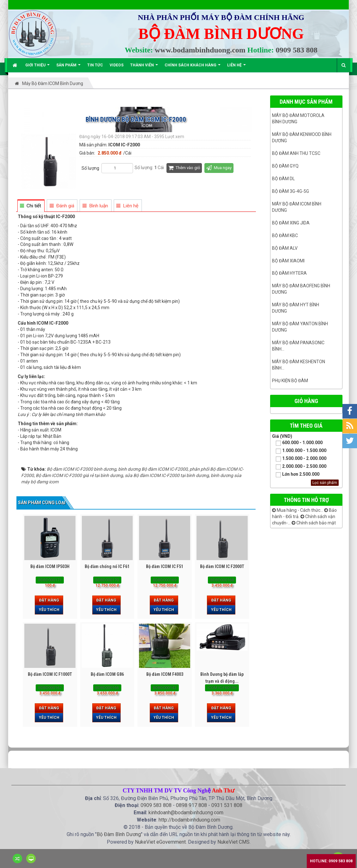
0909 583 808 (297, 50)
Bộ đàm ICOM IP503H (50, 566)
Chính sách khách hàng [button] (193, 67)
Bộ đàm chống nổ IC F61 (107, 566)
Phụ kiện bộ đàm (290, 381)
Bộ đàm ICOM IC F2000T (222, 566)
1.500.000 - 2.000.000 (299, 459)
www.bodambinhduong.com (200, 50)
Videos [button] (117, 65)
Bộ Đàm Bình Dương (119, 834)
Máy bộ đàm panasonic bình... (298, 346)
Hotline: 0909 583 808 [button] (331, 861)
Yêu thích (49, 610)
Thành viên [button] (144, 67)
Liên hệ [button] (236, 67)
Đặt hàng (49, 600)
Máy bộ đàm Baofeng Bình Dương (301, 289)
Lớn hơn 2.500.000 (296, 475)
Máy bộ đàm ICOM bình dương (297, 207)
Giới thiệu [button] (37, 67)
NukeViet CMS (233, 842)
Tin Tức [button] (95, 65)
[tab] (31, 206)
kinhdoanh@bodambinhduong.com (186, 813)
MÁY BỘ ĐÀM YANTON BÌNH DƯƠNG (300, 327)
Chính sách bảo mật (314, 523)
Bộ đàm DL (283, 179)
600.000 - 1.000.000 (297, 443)
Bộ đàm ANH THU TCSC (296, 153)
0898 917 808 (191, 805)
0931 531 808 (227, 805)
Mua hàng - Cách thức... (298, 510)
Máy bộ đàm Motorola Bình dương (298, 119)
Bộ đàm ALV (285, 248)
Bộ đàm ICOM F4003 (165, 674)
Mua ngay (219, 168)
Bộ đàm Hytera (289, 273)
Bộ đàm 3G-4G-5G (290, 191)
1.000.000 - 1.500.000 (299, 451)
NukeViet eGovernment (160, 842)
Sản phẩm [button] (68, 67)
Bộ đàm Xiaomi (288, 261)
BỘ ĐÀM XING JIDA (291, 223)
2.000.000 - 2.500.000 (299, 467)
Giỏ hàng (306, 401)
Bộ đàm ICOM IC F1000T (50, 674)
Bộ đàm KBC (285, 235)
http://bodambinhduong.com (189, 820)
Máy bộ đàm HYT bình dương (296, 308)
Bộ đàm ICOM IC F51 (165, 566)
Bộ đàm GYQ (285, 166)
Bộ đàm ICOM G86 (107, 674)
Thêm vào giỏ (184, 168)
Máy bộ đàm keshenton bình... (299, 365)
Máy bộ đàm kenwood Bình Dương (302, 138)
